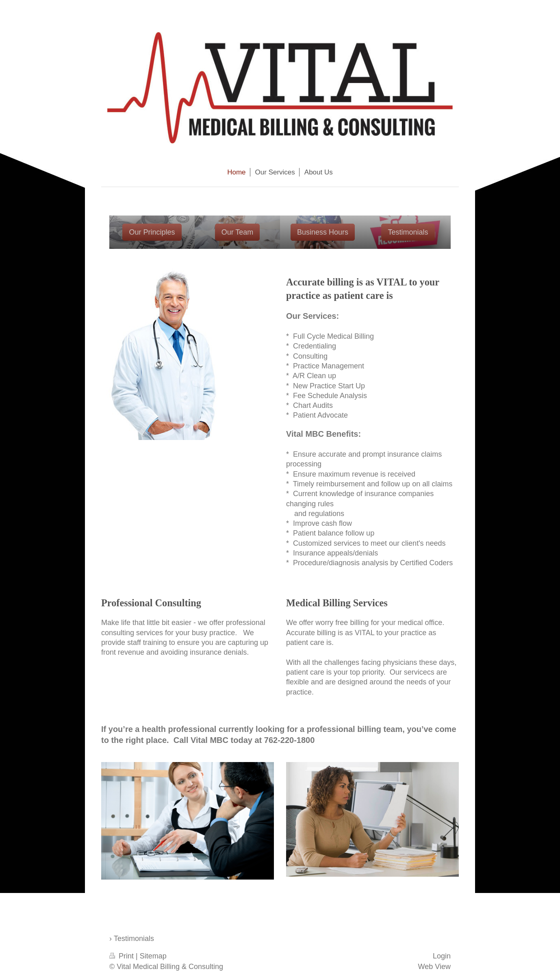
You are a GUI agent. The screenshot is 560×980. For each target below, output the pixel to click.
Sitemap (153, 956)
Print (123, 956)
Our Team (238, 232)
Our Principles (152, 232)
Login (442, 956)
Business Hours (323, 232)
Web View (434, 967)
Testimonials (408, 232)
